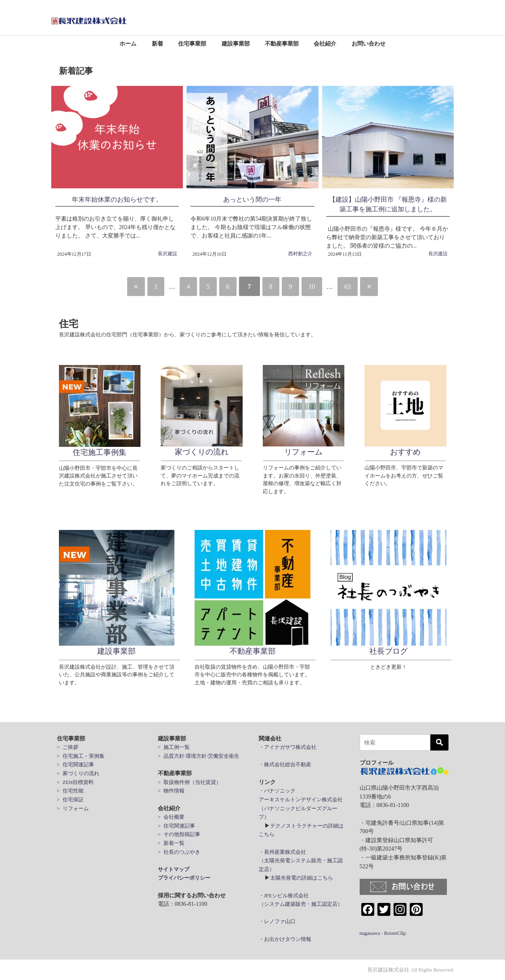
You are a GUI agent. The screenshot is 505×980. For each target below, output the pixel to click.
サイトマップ (174, 869)
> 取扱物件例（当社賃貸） (190, 782)
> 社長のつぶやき (179, 852)
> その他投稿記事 (179, 834)
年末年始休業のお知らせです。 (117, 199)
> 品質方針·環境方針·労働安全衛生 (199, 756)
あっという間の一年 (252, 199)
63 (361, 286)
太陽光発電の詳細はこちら (302, 878)
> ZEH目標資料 (75, 782)
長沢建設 (168, 254)
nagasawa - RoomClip (383, 933)
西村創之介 (300, 254)
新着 (157, 44)
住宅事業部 (192, 44)
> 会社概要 (171, 817)
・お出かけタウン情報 (285, 939)
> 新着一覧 (171, 843)
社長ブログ (389, 651)
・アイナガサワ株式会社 (288, 747)
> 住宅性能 (70, 791)
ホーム (128, 44)
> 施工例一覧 (174, 747)
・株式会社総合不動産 (285, 764)
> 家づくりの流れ (78, 773)
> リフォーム (73, 808)
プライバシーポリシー (184, 878)
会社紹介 (325, 44)
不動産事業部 (282, 44)
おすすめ (405, 452)
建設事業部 (236, 44)
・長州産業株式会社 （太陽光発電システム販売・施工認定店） (301, 861)
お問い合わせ (369, 44)
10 (321, 286)
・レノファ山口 (277, 921)
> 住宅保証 (70, 800)
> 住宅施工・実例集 (81, 756)
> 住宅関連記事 (75, 764)
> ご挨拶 (68, 747)
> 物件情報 (171, 791)
